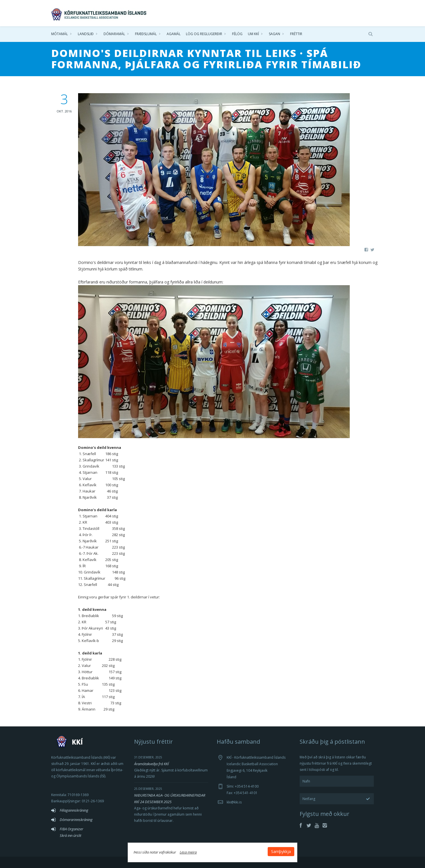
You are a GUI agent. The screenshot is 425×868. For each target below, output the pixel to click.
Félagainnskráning (74, 810)
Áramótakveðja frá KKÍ (152, 764)
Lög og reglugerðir (204, 34)
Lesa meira (188, 852)
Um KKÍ (253, 34)
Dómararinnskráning (76, 820)
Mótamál (60, 34)
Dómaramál (114, 34)
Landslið (86, 34)
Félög (237, 34)
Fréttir (296, 34)
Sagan (274, 34)
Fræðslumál (146, 34)
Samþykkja (281, 851)
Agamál (174, 34)
